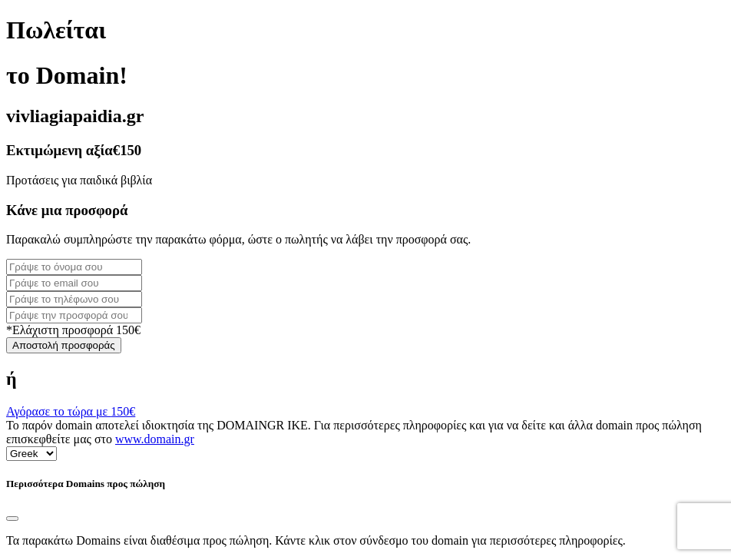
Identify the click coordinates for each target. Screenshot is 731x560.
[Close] (12, 519)
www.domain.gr (155, 439)
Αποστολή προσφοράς (64, 345)
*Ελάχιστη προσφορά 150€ (73, 330)
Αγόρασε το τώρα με (71, 411)
